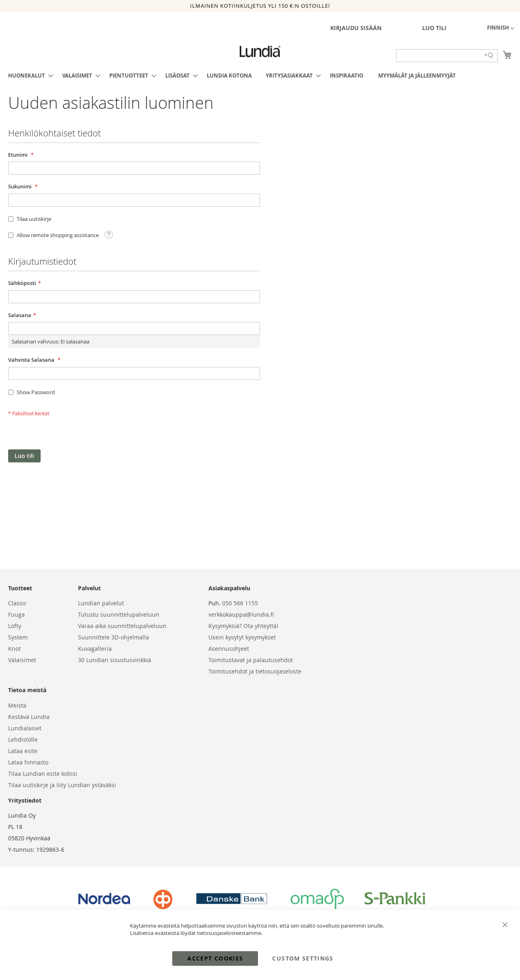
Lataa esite (23, 751)
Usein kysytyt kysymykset (242, 637)
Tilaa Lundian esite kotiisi (43, 774)
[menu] (260, 76)
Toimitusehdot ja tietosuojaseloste (255, 671)
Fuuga (16, 614)
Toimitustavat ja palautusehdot (251, 660)
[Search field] (447, 56)
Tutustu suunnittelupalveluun (119, 614)
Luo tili (434, 28)
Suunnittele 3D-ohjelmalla (114, 637)
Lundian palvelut (101, 603)
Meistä (17, 705)
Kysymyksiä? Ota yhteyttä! (243, 626)
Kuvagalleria (95, 649)
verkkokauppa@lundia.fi (241, 614)
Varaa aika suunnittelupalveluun (122, 626)
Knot (14, 649)
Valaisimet (22, 660)
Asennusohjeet (229, 649)
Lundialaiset (25, 728)
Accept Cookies (215, 958)
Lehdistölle (23, 739)
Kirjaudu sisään (356, 28)
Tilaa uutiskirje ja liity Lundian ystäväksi (62, 785)
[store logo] (260, 52)
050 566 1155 (240, 603)
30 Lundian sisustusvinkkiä (115, 660)
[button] (501, 28)
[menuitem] (28, 76)
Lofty (15, 626)
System (18, 637)
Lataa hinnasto (28, 762)
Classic (17, 603)
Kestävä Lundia (29, 717)
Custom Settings (303, 958)
